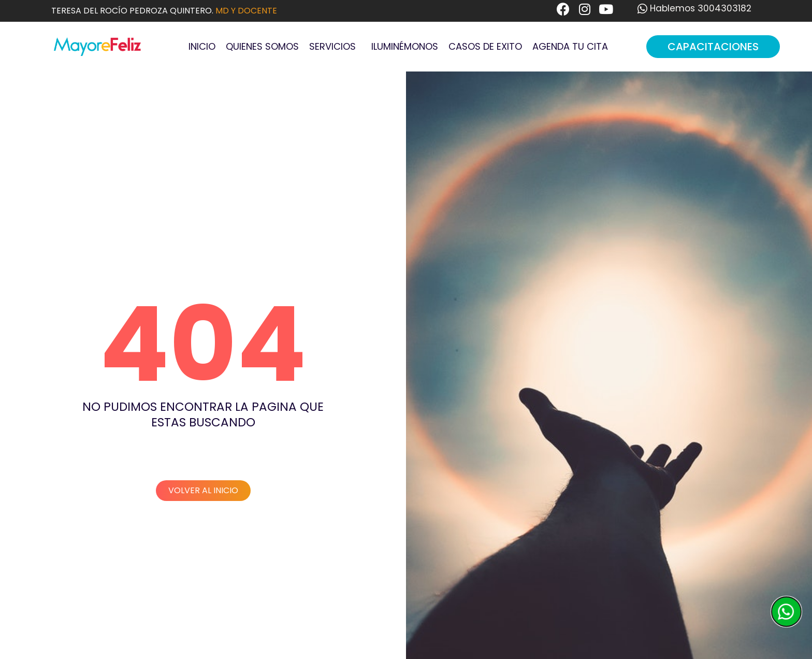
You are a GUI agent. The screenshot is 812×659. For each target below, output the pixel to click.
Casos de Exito (485, 46)
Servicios (335, 46)
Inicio (202, 46)
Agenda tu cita (570, 46)
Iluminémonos (405, 46)
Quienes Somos (262, 46)
